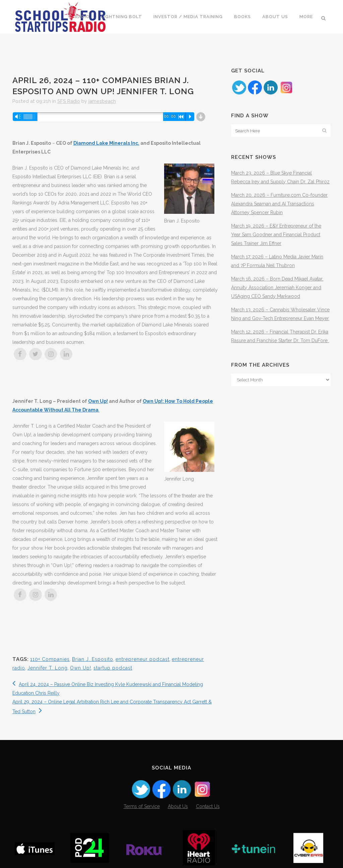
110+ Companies (50, 659)
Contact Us (208, 806)
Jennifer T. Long (48, 668)
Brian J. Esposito (93, 659)
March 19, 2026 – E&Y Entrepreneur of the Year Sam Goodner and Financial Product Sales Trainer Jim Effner (276, 235)
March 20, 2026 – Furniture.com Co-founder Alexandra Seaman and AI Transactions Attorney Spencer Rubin (279, 204)
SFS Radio (69, 101)
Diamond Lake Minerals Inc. (106, 143)
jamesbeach (102, 101)
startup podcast (113, 668)
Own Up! (98, 401)
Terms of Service (142, 806)
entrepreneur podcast (143, 659)
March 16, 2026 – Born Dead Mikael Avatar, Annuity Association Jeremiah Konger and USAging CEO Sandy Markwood (277, 288)
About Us (178, 806)
